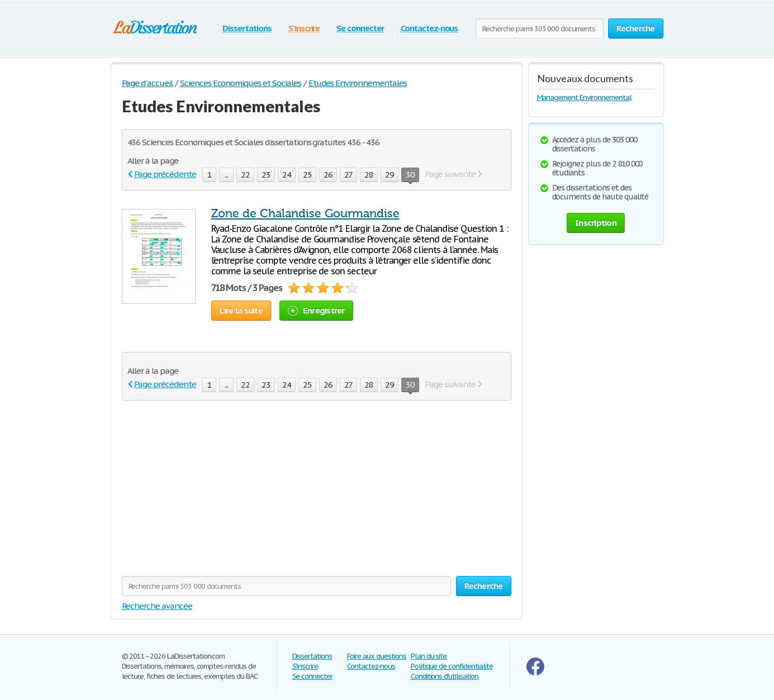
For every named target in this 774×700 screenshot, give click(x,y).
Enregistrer (316, 310)
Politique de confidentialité (452, 666)
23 (266, 175)
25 (307, 175)
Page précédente (165, 174)
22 (245, 175)
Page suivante (450, 174)
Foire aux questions (377, 656)
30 (410, 176)
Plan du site (429, 656)
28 (369, 175)
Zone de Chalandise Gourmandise (305, 213)
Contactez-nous (429, 28)
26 (328, 175)
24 (287, 175)
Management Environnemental (584, 97)
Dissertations (247, 28)
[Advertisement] (216, 495)
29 (390, 175)
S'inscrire (304, 28)
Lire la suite (241, 310)
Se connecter (360, 28)
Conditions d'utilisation (445, 676)
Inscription (596, 223)
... (226, 175)
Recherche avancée (157, 606)
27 (349, 175)
